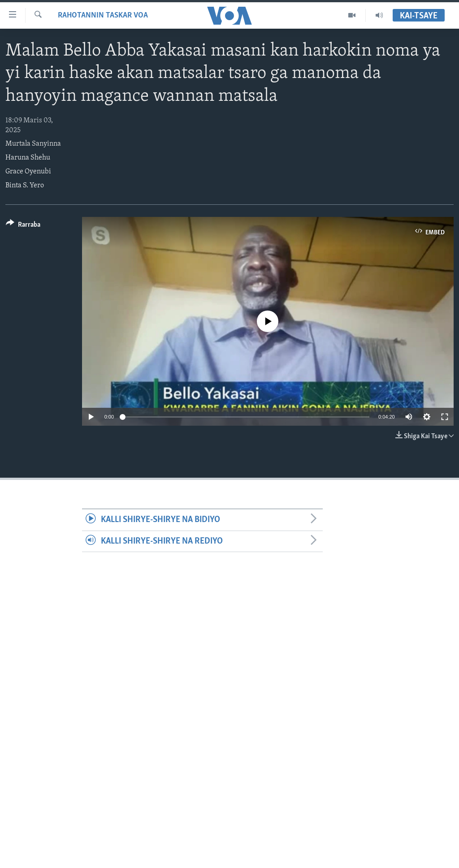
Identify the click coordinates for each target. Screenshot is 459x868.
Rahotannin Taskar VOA (103, 15)
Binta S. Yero (25, 186)
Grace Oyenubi (28, 172)
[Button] (23, 226)
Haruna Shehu (28, 158)
